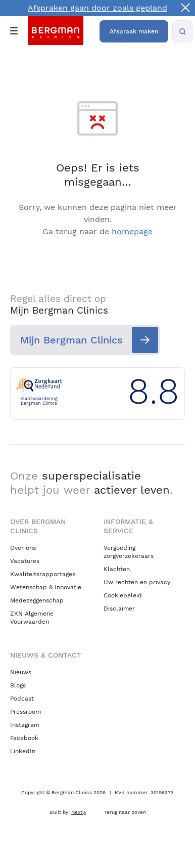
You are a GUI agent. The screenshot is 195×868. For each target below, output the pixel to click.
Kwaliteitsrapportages (43, 574)
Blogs (18, 685)
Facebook (24, 738)
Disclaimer (119, 609)
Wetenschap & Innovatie (46, 587)
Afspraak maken (134, 31)
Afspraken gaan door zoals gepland (97, 8)
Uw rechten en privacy (137, 582)
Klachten (117, 569)
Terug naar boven (125, 812)
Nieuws (21, 672)
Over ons (23, 548)
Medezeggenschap (37, 600)
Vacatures (25, 561)
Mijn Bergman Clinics (71, 340)
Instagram (25, 725)
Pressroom (26, 712)
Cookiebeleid (123, 595)
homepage (132, 231)
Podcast (22, 699)
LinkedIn (23, 751)
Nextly (79, 812)
